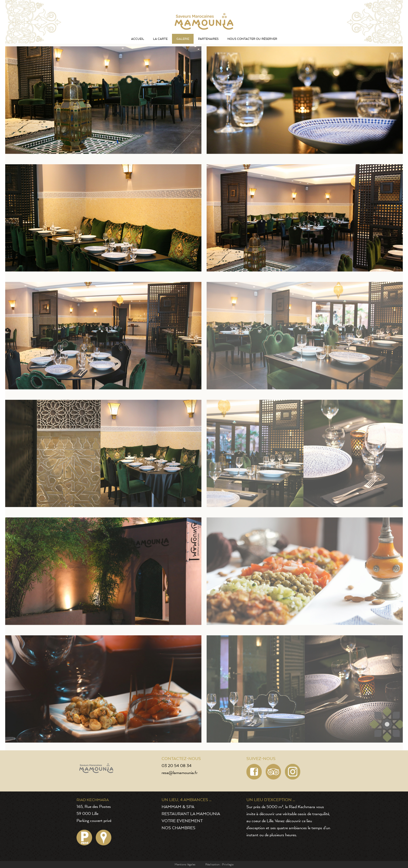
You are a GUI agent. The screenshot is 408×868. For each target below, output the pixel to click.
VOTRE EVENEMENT (182, 821)
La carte (160, 39)
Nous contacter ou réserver (252, 39)
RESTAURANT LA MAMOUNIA (191, 814)
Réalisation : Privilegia (219, 864)
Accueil (138, 39)
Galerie (183, 39)
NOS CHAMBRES (178, 828)
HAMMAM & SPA (178, 807)
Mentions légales (185, 864)
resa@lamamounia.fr (180, 773)
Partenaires (208, 39)
